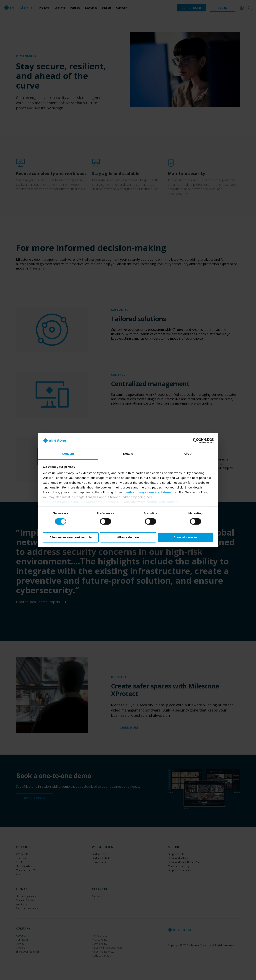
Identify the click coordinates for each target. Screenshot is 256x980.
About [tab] (188, 454)
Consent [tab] (68, 454)
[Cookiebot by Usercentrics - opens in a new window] (196, 440)
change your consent (163, 502)
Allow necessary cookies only (70, 537)
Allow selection (128, 537)
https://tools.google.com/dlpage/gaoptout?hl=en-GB (82, 502)
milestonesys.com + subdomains (151, 492)
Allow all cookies (185, 537)
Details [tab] (128, 454)
